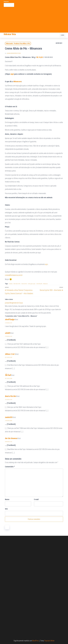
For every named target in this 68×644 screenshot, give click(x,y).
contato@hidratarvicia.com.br (14, 275)
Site (6, 509)
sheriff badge (10, 319)
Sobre (63, 35)
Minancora (17, 81)
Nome (7, 499)
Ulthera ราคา (10, 354)
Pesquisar (6, 1)
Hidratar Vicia (10, 34)
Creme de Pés (24, 284)
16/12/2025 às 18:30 (8, 399)
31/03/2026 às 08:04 (8, 421)
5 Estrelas (11, 284)
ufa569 (7, 333)
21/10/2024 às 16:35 (8, 323)
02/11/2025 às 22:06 (8, 357)
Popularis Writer (49, 641)
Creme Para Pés (39, 284)
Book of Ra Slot (10, 396)
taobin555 (9, 417)
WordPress (36, 641)
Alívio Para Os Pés (17, 284)
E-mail (36, 499)
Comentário (10, 467)
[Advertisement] (34, 20)
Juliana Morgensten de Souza (14, 53)
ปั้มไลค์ (8, 375)
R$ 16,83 (40, 57)
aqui (46, 264)
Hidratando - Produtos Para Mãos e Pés (18, 43)
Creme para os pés (32, 284)
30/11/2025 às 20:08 (8, 378)
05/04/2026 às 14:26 (8, 442)
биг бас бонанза (11, 438)
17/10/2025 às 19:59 (8, 336)
